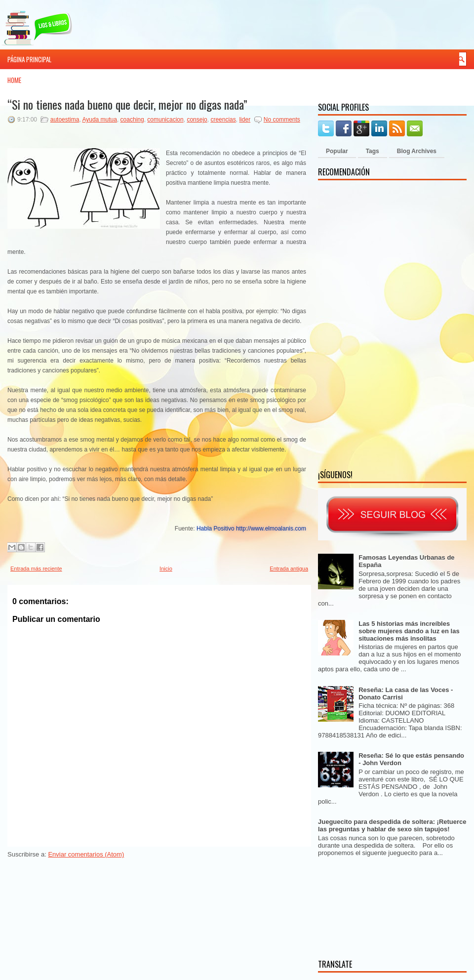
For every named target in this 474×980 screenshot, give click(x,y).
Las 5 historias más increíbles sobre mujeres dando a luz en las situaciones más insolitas (409, 631)
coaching (132, 120)
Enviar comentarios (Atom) (86, 854)
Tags (373, 151)
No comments (282, 120)
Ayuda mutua (99, 120)
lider (245, 120)
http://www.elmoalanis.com (271, 529)
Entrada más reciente (36, 569)
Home (14, 80)
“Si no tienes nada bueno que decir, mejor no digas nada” (127, 104)
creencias (223, 120)
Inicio (166, 569)
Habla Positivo (216, 529)
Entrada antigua (289, 569)
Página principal (29, 59)
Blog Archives (417, 151)
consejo (197, 120)
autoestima (65, 120)
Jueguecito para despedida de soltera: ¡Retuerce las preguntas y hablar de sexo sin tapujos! (392, 825)
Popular (337, 151)
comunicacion (165, 120)
